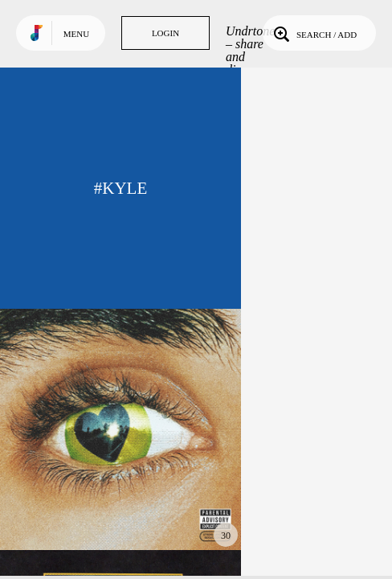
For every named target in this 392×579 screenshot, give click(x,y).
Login (165, 33)
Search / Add (314, 33)
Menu (76, 34)
